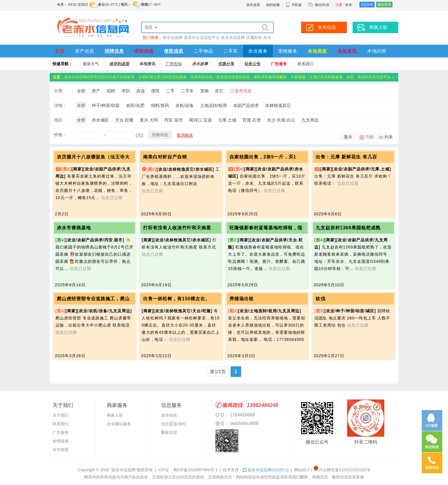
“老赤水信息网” (124, 470)
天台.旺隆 (124, 120)
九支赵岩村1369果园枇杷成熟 (348, 228)
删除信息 (169, 432)
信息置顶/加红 (174, 424)
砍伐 (321, 299)
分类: (59, 91)
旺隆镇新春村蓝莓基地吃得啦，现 (266, 228)
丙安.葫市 (173, 120)
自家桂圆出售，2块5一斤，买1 (263, 157)
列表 (389, 137)
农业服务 (258, 51)
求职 (126, 91)
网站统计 (302, 470)
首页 (60, 51)
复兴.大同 (149, 120)
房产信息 (85, 51)
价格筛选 (160, 135)
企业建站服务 (119, 424)
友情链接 (61, 441)
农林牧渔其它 (278, 105)
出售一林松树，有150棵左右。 (177, 299)
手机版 (294, 5)
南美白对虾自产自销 (165, 157)
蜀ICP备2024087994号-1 (195, 470)
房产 (96, 91)
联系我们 (305, 64)
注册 (339, 5)
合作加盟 (61, 450)
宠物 (204, 91)
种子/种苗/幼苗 (106, 105)
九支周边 (310, 120)
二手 (170, 91)
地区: (59, 120)
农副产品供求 (246, 105)
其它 (219, 91)
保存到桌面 (119, 64)
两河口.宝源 (200, 120)
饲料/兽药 (160, 105)
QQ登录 (367, 5)
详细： (60, 105)
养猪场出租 (242, 299)
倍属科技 (254, 37)
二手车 (231, 51)
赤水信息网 (173, 37)
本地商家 (317, 51)
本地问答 (377, 51)
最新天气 (91, 64)
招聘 (111, 91)
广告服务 (279, 64)
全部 (81, 91)
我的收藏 (273, 5)
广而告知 (174, 64)
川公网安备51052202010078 (342, 470)
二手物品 (203, 51)
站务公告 (253, 64)
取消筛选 (185, 135)
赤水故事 (200, 64)
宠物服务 (288, 51)
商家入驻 (115, 415)
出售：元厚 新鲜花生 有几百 (346, 157)
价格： (60, 135)
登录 (349, 5)
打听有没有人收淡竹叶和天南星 (177, 228)
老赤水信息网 (233, 37)
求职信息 (144, 51)
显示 (348, 137)
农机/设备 (185, 105)
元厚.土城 (227, 120)
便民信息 (174, 51)
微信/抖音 (322, 5)
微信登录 (384, 5)
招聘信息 (114, 51)
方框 (369, 137)
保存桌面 (253, 5)
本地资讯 (347, 51)
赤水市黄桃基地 (74, 228)
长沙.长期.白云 (281, 120)
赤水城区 (100, 120)
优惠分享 (226, 64)
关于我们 (61, 415)
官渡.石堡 (252, 120)
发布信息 (243, 91)
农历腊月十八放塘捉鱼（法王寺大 (93, 157)
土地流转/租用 (213, 105)
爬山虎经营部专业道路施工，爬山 (93, 299)
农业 (141, 91)
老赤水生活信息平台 (202, 37)
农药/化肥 (135, 105)
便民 (155, 91)
